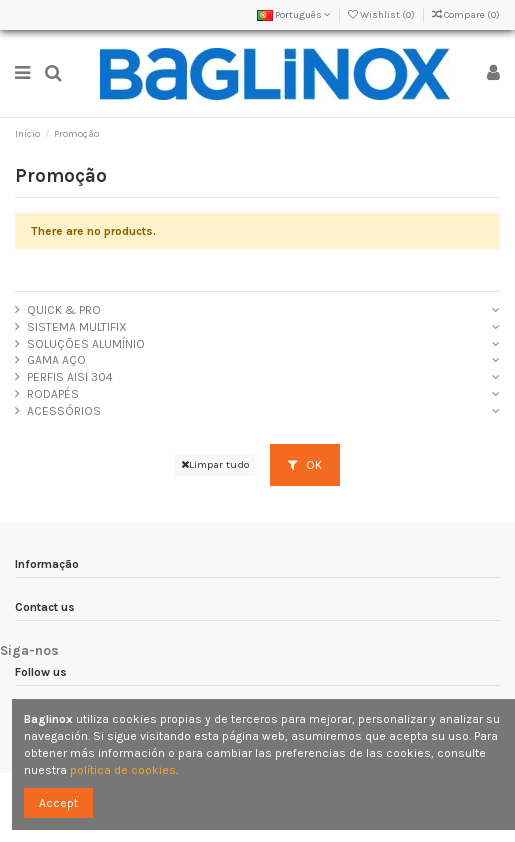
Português (294, 15)
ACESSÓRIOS (64, 411)
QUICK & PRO (64, 310)
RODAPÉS (53, 394)
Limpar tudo (215, 464)
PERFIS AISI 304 (70, 377)
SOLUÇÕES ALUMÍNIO (86, 344)
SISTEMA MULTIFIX (77, 327)
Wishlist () (382, 15)
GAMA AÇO (56, 360)
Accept (58, 803)
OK (305, 465)
